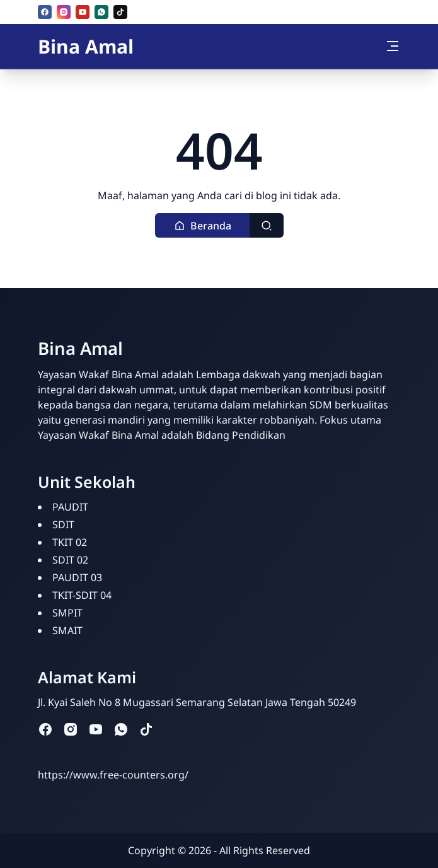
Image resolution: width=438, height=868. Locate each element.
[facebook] (45, 12)
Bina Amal (86, 46)
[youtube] (83, 12)
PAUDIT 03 (77, 577)
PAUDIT (70, 507)
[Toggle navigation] (393, 46)
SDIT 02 (70, 560)
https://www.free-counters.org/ (113, 775)
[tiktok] (120, 12)
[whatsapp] (101, 12)
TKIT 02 (70, 542)
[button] (203, 225)
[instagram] (64, 12)
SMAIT (67, 630)
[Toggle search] (267, 225)
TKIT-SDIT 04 (82, 595)
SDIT (63, 524)
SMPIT (67, 613)
